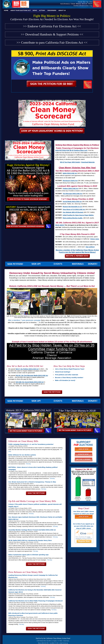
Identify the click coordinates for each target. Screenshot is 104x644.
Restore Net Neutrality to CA (72, 207)
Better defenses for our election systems (22, 455)
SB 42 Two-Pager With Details (70, 162)
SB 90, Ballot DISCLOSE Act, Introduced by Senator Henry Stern (30, 540)
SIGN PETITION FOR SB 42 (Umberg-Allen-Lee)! (71, 150)
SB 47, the (27, 369)
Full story (28, 464)
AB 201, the (32, 376)
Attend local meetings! (63, 372)
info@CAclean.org (64, 643)
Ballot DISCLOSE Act (70, 173)
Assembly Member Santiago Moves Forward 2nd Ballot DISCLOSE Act (32, 530)
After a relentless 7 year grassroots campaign (24, 320)
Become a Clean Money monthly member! (69, 378)
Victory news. (95, 239)
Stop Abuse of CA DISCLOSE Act (74, 209)
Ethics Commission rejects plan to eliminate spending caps (28, 555)
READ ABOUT (60, 225)
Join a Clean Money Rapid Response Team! (70, 369)
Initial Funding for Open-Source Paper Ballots (78, 215)
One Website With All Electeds (73, 212)
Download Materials (88, 162)
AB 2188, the (30, 382)
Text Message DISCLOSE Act (73, 194)
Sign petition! (90, 247)
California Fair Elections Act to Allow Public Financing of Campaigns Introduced (35, 601)
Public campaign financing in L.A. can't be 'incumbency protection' (31, 444)
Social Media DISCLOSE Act (72, 202)
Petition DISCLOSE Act (71, 189)
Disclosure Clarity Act (70, 181)
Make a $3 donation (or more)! (65, 380)
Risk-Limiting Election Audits (73, 218)
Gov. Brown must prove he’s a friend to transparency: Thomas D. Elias (32, 482)
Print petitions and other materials (67, 375)
